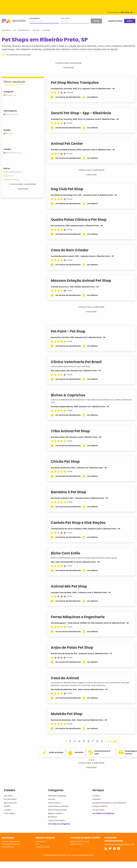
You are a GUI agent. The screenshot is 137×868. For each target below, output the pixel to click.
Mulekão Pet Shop (69, 714)
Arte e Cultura (54, 803)
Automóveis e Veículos (58, 806)
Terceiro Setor (98, 810)
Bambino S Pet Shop (71, 492)
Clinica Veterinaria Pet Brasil (78, 362)
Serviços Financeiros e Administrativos (109, 803)
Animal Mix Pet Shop (71, 586)
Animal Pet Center (69, 144)
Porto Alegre (9, 813)
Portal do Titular (77, 844)
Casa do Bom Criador (72, 250)
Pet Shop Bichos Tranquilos (77, 83)
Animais (52, 799)
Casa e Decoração (56, 820)
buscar (96, 21)
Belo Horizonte (10, 803)
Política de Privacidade (80, 841)
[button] (90, 760)
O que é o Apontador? (11, 841)
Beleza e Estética (56, 813)
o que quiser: (35, 18)
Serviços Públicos (100, 806)
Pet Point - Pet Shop (70, 331)
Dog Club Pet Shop (69, 189)
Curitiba (7, 810)
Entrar (130, 21)
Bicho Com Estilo (68, 553)
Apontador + (41, 841)
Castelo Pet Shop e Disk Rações (80, 523)
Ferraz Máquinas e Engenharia (80, 617)
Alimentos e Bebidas (57, 796)
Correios (96, 796)
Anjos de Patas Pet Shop (74, 647)
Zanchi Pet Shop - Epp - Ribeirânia (83, 113)
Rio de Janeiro (10, 799)
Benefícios (53, 817)
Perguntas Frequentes (11, 844)
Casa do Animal (67, 678)
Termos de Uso (8, 847)
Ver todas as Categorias (59, 824)
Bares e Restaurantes (58, 810)
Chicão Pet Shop (67, 461)
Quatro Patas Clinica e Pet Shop (81, 220)
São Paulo (8, 796)
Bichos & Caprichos (70, 395)
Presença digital (43, 847)
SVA (38, 844)
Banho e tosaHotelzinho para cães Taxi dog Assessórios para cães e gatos (86, 558)
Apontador (6, 30)
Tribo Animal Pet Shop (73, 431)
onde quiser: (65, 18)
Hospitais (96, 799)
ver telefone (95, 97)
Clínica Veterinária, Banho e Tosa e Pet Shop (73, 367)
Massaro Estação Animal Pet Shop (83, 281)
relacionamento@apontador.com (119, 845)
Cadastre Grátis (115, 21)
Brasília (7, 806)
